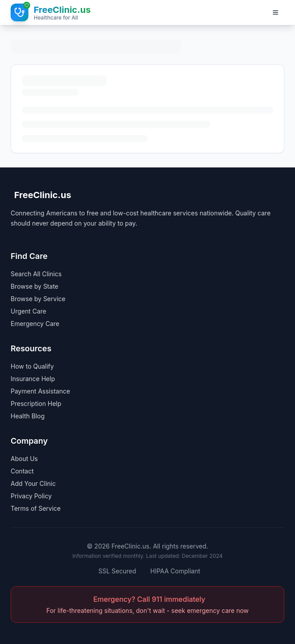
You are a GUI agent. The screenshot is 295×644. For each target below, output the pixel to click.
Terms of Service (36, 508)
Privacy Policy (31, 496)
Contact (22, 471)
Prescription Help (36, 403)
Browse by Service (38, 299)
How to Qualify (32, 366)
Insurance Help (33, 379)
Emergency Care (35, 324)
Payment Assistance (40, 391)
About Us (24, 459)
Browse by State (35, 286)
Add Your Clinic (33, 483)
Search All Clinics (36, 274)
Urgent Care (28, 311)
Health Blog (28, 416)
